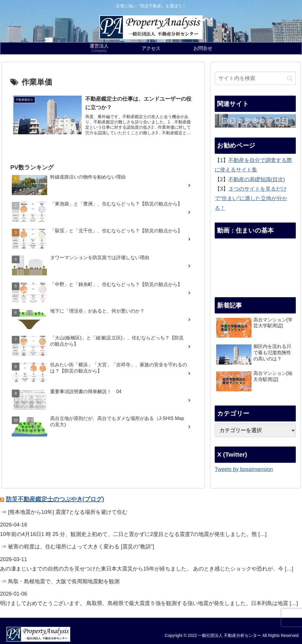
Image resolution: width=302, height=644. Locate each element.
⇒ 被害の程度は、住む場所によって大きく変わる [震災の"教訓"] (78, 547)
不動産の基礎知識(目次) (257, 179)
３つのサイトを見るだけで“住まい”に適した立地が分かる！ (251, 198)
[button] (290, 78)
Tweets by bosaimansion (244, 469)
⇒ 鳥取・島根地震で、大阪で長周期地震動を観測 (60, 581)
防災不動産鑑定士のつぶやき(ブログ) (55, 499)
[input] (255, 78)
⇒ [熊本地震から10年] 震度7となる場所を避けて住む (64, 512)
